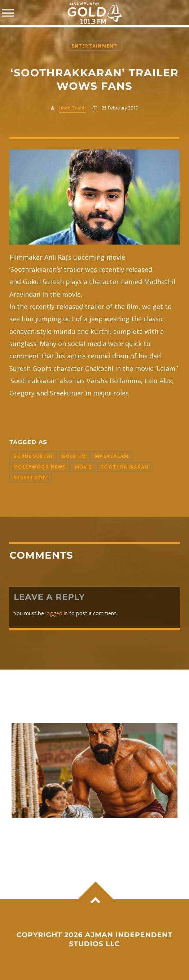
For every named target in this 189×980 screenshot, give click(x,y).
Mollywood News (39, 467)
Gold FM (74, 456)
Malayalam (112, 456)
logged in (57, 613)
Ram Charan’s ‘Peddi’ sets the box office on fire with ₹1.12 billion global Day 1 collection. (91, 837)
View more (94, 771)
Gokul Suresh (33, 456)
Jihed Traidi (72, 108)
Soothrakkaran (125, 467)
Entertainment (94, 46)
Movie (83, 467)
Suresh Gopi (31, 478)
